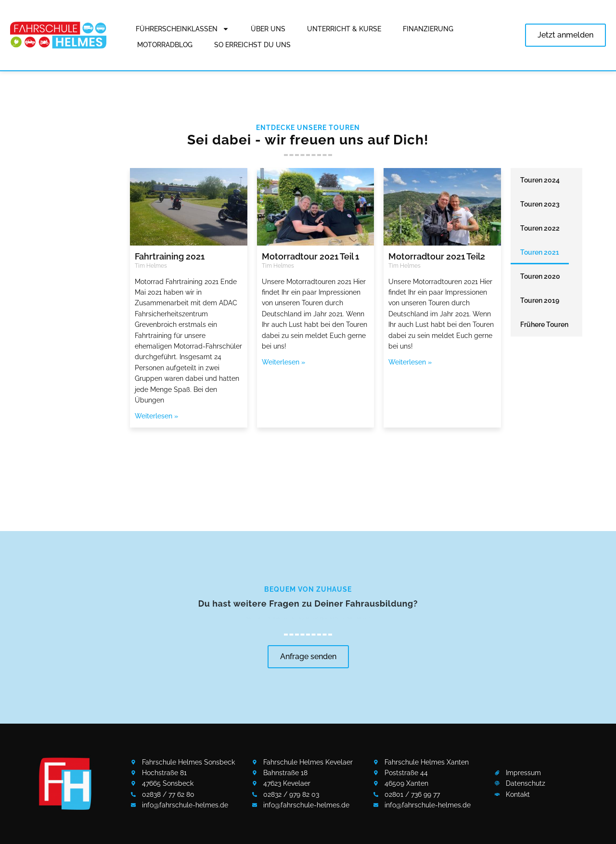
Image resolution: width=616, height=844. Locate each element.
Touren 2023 (540, 204)
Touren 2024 (540, 180)
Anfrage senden (308, 656)
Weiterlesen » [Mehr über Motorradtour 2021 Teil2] (410, 362)
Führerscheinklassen (182, 29)
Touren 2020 (540, 276)
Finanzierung (428, 29)
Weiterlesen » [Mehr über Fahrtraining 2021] (156, 416)
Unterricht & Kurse (344, 29)
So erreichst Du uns (252, 45)
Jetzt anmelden (565, 35)
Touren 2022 (540, 228)
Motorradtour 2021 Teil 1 (310, 256)
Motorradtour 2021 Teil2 (437, 256)
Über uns (268, 29)
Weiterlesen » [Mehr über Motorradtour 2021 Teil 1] (283, 362)
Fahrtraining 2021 (170, 256)
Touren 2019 (540, 300)
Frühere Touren (544, 325)
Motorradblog (165, 45)
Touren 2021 (540, 252)
